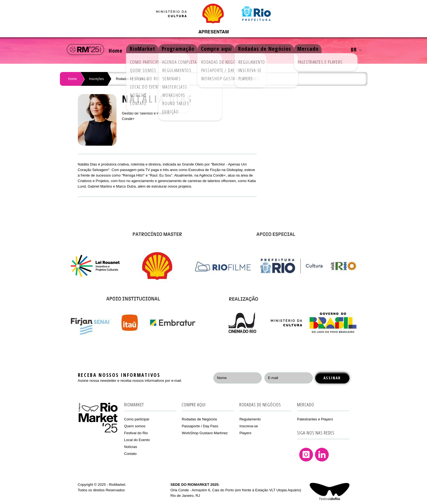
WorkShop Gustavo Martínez (205, 433)
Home (117, 50)
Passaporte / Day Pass (200, 426)
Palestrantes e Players (315, 419)
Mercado (321, 50)
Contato (131, 454)
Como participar (137, 419)
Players (245, 433)
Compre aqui (225, 50)
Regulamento (250, 419)
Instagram (306, 455)
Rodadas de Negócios (275, 50)
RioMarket (147, 50)
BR (356, 50)
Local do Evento (137, 440)
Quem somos (135, 426)
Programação (185, 50)
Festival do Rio (136, 433)
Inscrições (96, 79)
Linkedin (322, 455)
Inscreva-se (249, 426)
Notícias (131, 447)
